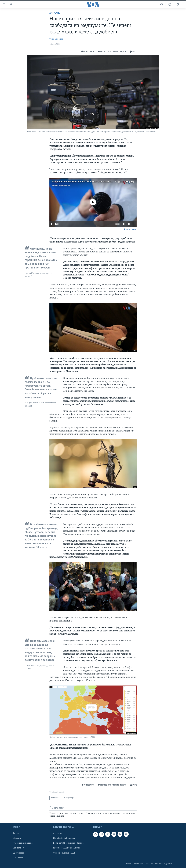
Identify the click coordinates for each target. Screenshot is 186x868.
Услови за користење (23, 843)
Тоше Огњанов (56, 39)
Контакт (17, 838)
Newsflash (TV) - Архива (64, 838)
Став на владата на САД (64, 853)
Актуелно (55, 13)
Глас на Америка (62, 185)
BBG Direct (18, 858)
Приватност (19, 848)
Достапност (19, 853)
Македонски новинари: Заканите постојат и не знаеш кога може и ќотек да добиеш (97, 182)
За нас (16, 833)
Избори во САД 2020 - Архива (67, 848)
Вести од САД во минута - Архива (68, 843)
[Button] (88, 52)
